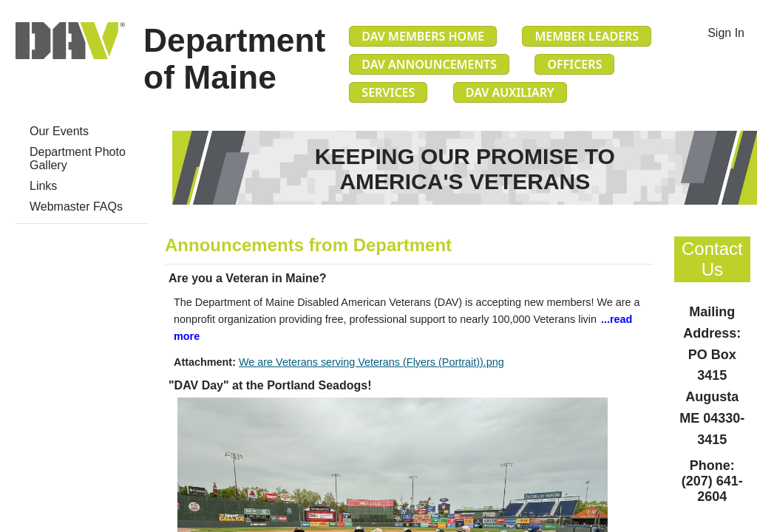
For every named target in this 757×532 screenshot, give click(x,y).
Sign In (726, 33)
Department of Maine (234, 59)
